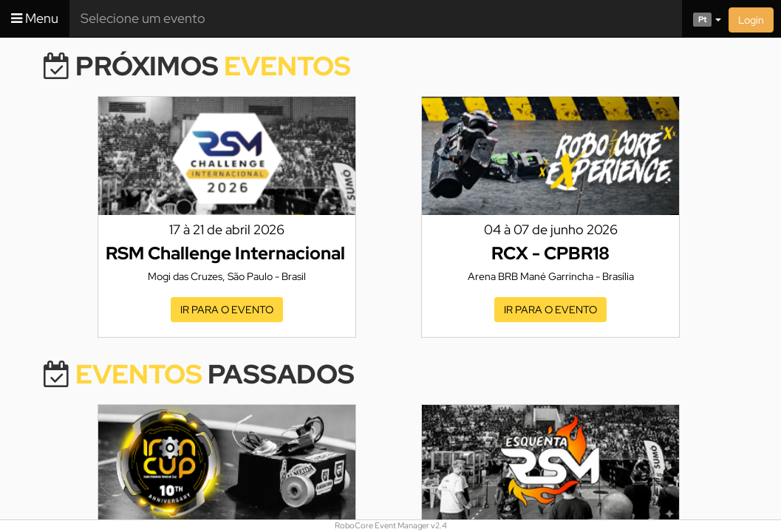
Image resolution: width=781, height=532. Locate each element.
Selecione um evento (143, 18)
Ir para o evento (227, 310)
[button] (702, 18)
